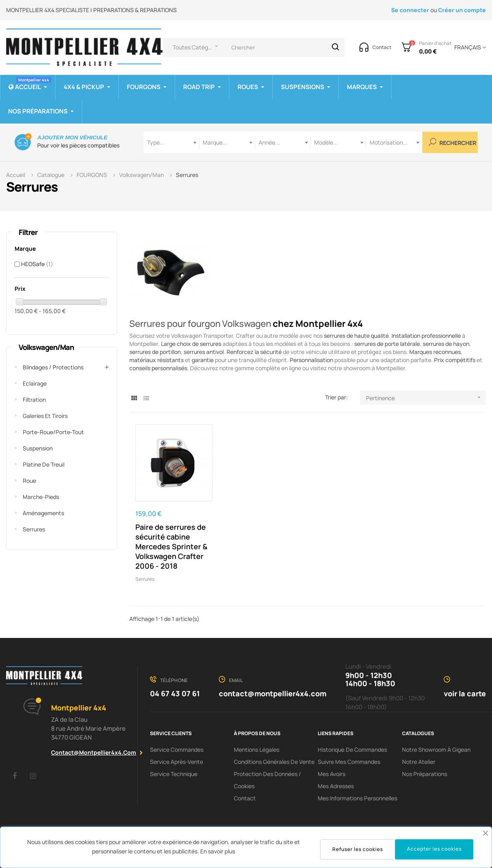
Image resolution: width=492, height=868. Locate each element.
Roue (29, 481)
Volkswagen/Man (46, 347)
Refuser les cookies (358, 849)
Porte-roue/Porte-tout (53, 432)
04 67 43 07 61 (175, 693)
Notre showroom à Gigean (436, 750)
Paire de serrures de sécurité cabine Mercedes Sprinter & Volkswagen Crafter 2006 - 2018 (171, 546)
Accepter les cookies (434, 849)
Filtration (34, 400)
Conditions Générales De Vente (274, 762)
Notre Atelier (419, 762)
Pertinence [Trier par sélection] (426, 398)
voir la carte (465, 693)
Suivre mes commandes (349, 762)
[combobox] (172, 142)
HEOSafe (37, 264)
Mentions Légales (257, 750)
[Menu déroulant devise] (469, 47)
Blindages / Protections (53, 367)
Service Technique (174, 774)
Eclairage (35, 383)
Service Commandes (177, 750)
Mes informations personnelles (357, 798)
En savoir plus (218, 851)
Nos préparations (425, 774)
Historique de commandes (352, 750)
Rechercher (453, 142)
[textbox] (172, 142)
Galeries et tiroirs (45, 416)
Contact (245, 798)
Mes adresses (336, 786)
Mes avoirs (332, 774)
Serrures (34, 529)
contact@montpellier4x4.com (94, 752)
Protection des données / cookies (267, 780)
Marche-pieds (41, 497)
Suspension (38, 448)
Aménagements (43, 513)
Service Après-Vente (176, 762)
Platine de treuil (44, 464)
